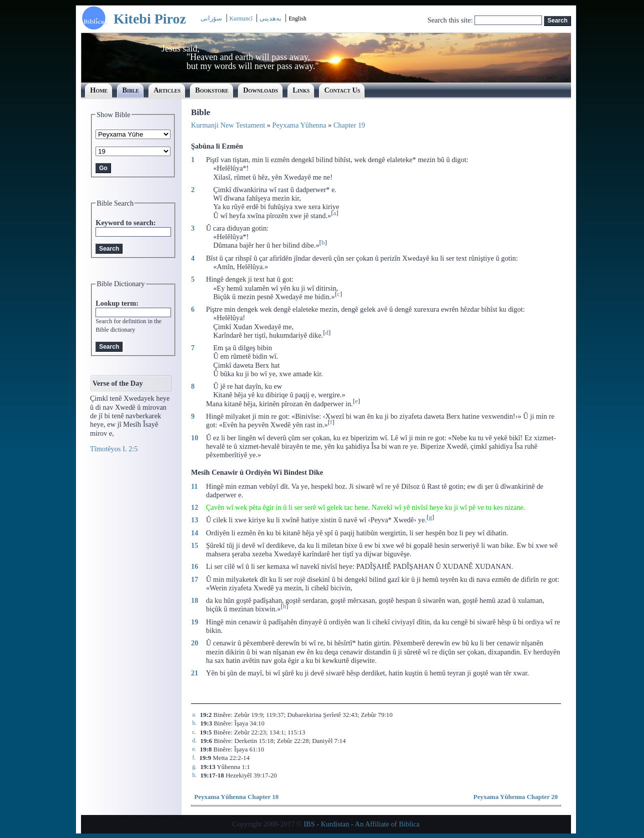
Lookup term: (117, 303)
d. (194, 741)
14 (194, 533)
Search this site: (451, 20)
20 (194, 643)
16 (194, 566)
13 (194, 520)
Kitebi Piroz (150, 19)
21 (194, 673)
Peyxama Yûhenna (299, 125)
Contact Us (342, 90)
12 (194, 507)
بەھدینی (270, 18)
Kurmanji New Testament (228, 125)
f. (194, 758)
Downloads (260, 90)
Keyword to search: (125, 223)
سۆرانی (211, 18)
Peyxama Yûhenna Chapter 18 (236, 797)
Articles (167, 90)
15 (194, 545)
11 (194, 486)
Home (99, 90)
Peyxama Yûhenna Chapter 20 (516, 797)
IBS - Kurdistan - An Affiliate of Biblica (361, 824)
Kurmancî (242, 19)
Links (301, 90)
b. (194, 723)
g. (194, 767)
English (297, 19)
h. (194, 775)
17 (194, 579)
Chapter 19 (349, 125)
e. (194, 749)
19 (194, 622)
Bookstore (212, 90)
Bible (130, 90)
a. (194, 715)
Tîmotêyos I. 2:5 (114, 449)
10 (194, 438)
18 (194, 600)
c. (194, 732)
